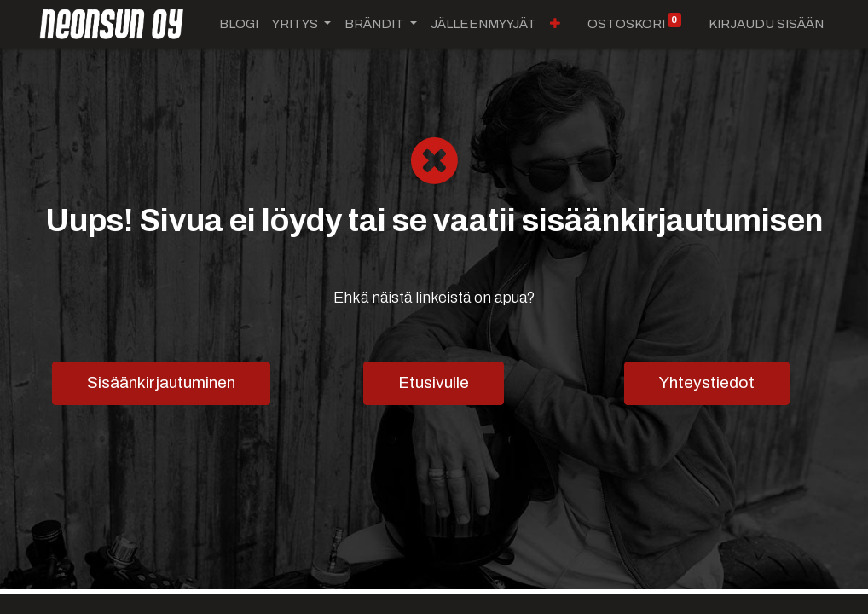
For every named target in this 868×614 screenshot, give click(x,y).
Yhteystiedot (707, 382)
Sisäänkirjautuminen (161, 382)
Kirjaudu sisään (766, 24)
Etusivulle (434, 382)
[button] (436, 24)
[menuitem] (239, 24)
